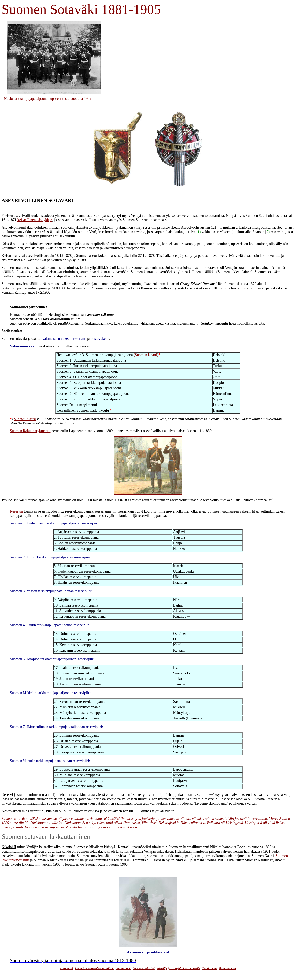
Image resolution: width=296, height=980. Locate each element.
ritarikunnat (123, 968)
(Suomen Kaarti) (146, 355)
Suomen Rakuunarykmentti (30, 431)
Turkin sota (210, 968)
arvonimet (66, 968)
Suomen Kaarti (25, 419)
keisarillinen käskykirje (35, 220)
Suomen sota (228, 968)
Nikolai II (9, 847)
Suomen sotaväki (144, 968)
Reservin (16, 511)
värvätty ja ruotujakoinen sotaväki (178, 968)
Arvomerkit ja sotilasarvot (148, 952)
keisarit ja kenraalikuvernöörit (95, 968)
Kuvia (8, 99)
